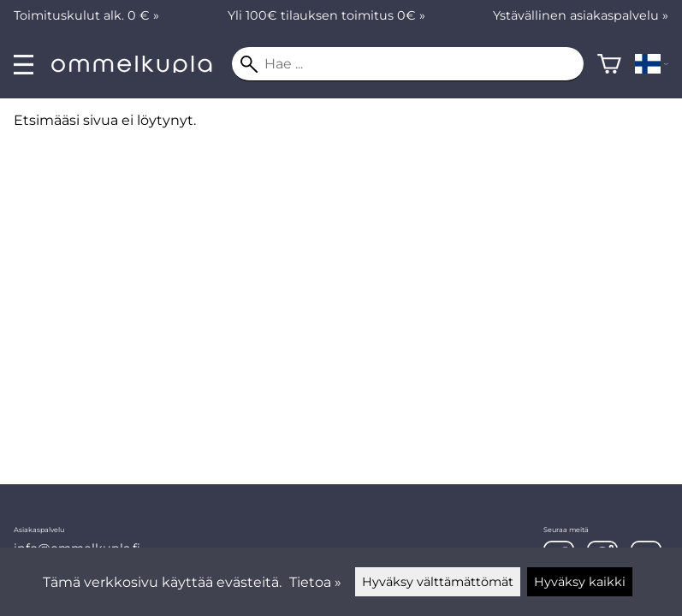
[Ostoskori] (609, 64)
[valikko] (24, 65)
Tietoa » (315, 582)
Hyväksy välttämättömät (438, 582)
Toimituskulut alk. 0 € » (86, 15)
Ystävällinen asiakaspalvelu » (581, 15)
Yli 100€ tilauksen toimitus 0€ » (326, 15)
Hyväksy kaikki (580, 582)
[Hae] (408, 64)
